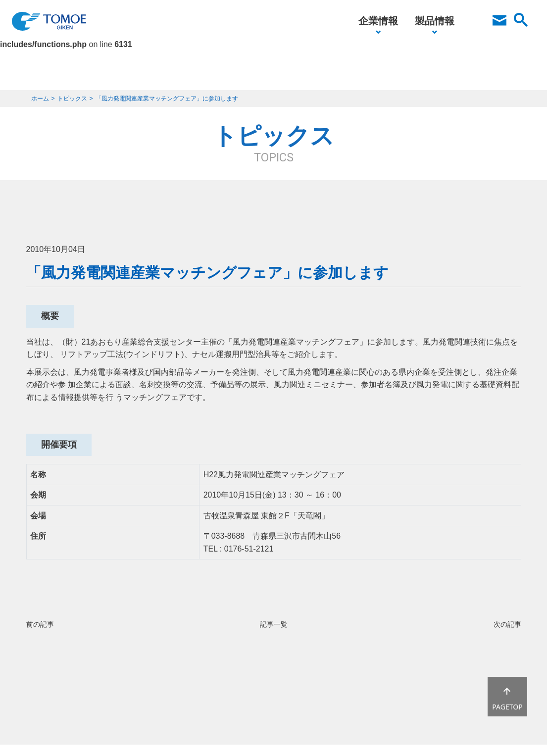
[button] (499, 25)
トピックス (72, 99)
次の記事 (507, 624)
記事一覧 (274, 624)
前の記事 (40, 624)
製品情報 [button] (435, 21)
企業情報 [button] (378, 21)
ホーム (40, 99)
